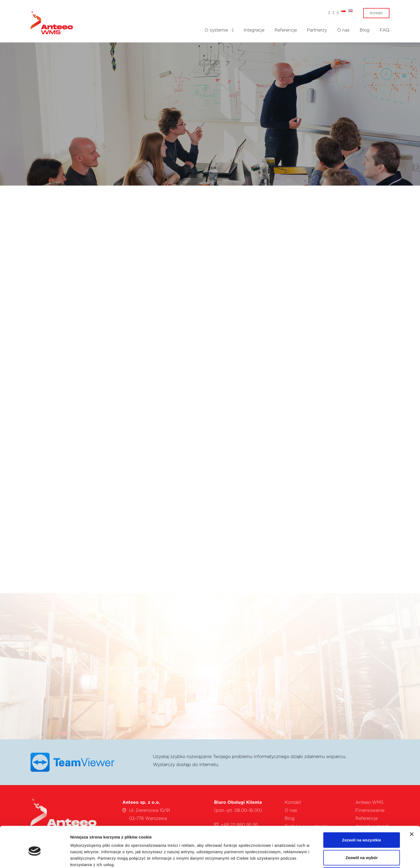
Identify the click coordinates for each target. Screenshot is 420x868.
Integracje (254, 30)
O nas (343, 30)
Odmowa (361, 850)
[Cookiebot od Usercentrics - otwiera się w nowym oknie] (35, 858)
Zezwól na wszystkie (362, 815)
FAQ (385, 30)
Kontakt (376, 13)
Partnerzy (317, 30)
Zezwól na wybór (362, 833)
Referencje (286, 30)
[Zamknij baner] (412, 810)
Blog (365, 30)
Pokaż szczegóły (286, 857)
